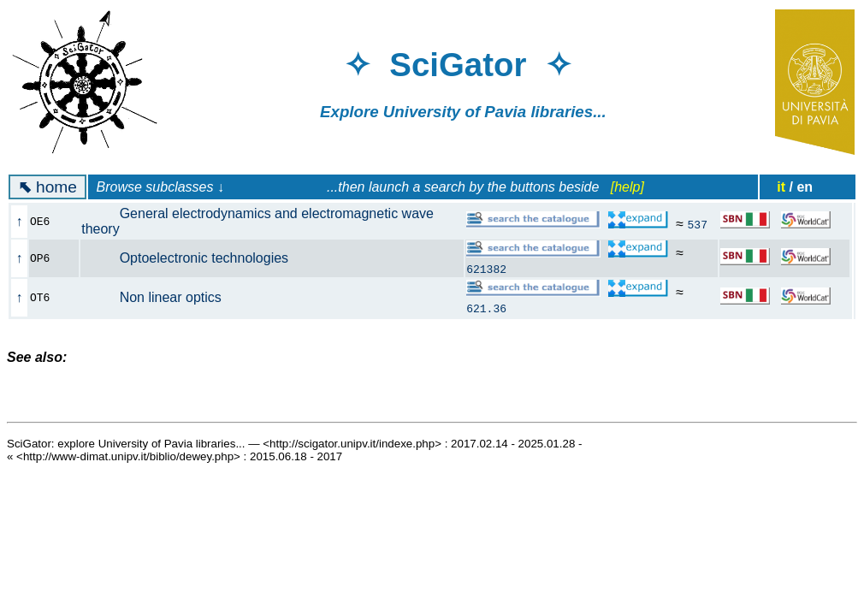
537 (698, 224)
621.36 (486, 308)
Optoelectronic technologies (194, 258)
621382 (486, 269)
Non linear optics (161, 297)
